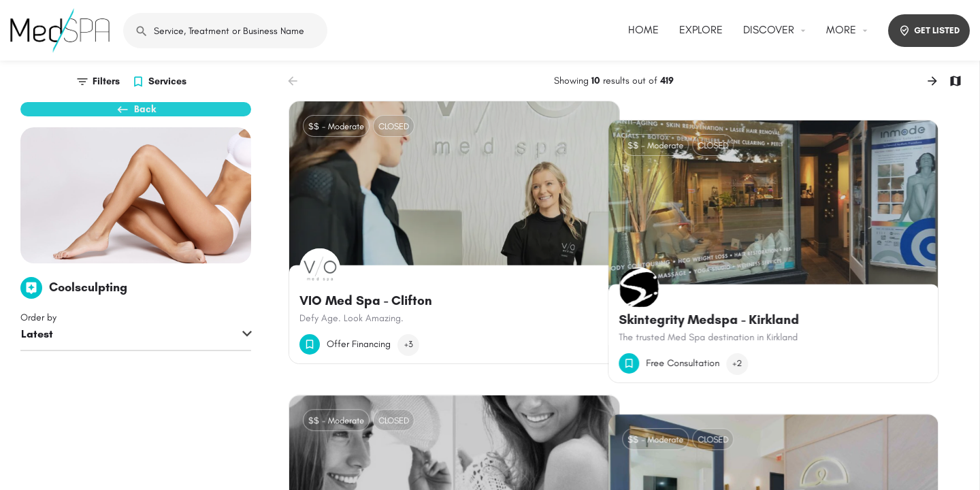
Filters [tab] (106, 81)
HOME (643, 30)
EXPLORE (701, 30)
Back (136, 116)
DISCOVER (769, 30)
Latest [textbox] (37, 356)
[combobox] (136, 357)
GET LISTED (929, 31)
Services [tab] (167, 81)
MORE (841, 30)
